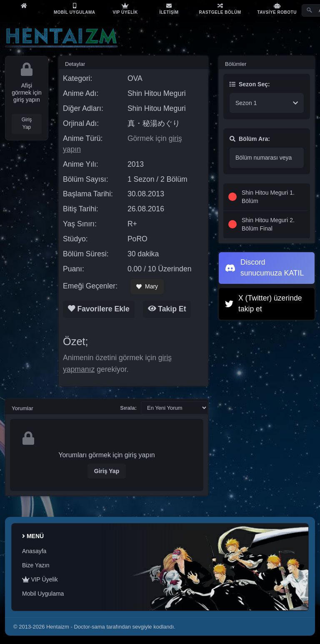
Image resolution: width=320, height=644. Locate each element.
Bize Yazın (36, 565)
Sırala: (128, 408)
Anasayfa (34, 551)
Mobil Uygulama (43, 594)
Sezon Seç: (250, 84)
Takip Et (167, 309)
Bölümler (236, 64)
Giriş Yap (27, 123)
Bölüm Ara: (250, 139)
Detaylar (75, 64)
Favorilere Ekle (99, 309)
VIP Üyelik (40, 579)
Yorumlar (22, 408)
